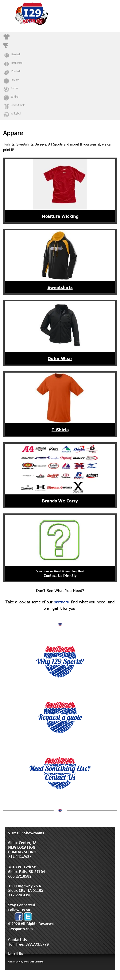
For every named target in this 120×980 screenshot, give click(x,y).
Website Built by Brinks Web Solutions (26, 962)
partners (61, 602)
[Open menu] (113, 14)
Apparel (15, 36)
